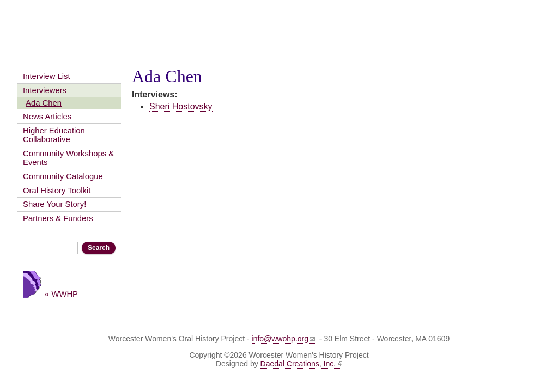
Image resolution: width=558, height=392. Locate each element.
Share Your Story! (54, 204)
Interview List (47, 76)
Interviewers (45, 90)
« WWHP (61, 294)
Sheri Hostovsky (181, 106)
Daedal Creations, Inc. (302, 364)
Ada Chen (44, 103)
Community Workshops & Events (68, 158)
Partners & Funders (58, 218)
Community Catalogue (63, 176)
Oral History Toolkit (57, 191)
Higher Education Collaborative (54, 135)
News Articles (47, 117)
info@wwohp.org (284, 339)
